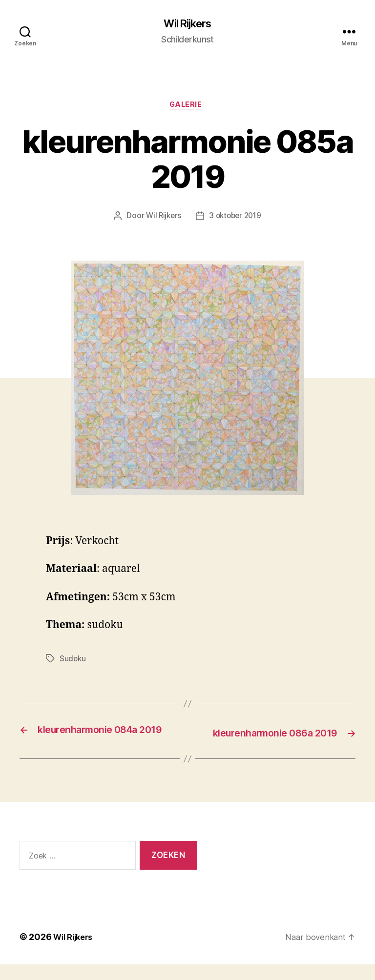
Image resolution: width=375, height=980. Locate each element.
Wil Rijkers (187, 24)
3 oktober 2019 (236, 219)
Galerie (188, 107)
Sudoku (73, 661)
